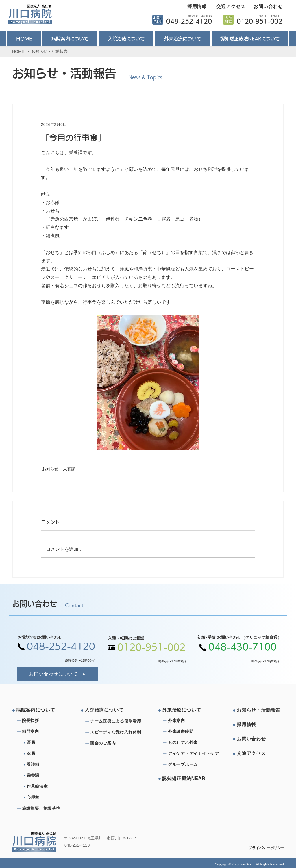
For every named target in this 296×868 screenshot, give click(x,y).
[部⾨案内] (43, 732)
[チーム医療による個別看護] (117, 721)
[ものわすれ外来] (189, 743)
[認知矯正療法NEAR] (184, 779)
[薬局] (50, 754)
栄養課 (69, 469)
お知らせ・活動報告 (49, 51)
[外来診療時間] (189, 732)
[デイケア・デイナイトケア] (194, 754)
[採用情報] (195, 7)
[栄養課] (50, 776)
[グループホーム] (189, 765)
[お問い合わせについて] (57, 674)
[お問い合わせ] (266, 7)
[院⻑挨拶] (43, 721)
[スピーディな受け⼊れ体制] (117, 732)
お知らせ (50, 469)
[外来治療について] (184, 710)
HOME (18, 51)
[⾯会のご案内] (117, 743)
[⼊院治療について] (107, 710)
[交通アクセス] (229, 7)
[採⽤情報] (259, 725)
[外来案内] (189, 721)
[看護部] (50, 765)
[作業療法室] (50, 787)
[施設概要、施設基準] (43, 809)
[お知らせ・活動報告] (259, 710)
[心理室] (50, 798)
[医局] (50, 743)
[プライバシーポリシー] (263, 848)
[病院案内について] (38, 710)
